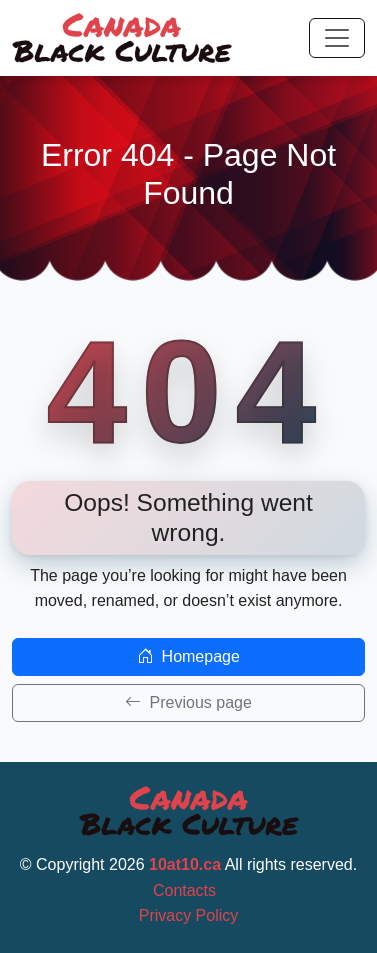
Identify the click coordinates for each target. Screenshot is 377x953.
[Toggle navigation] (337, 38)
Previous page (188, 702)
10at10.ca (185, 864)
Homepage (188, 656)
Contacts (184, 890)
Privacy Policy (189, 915)
